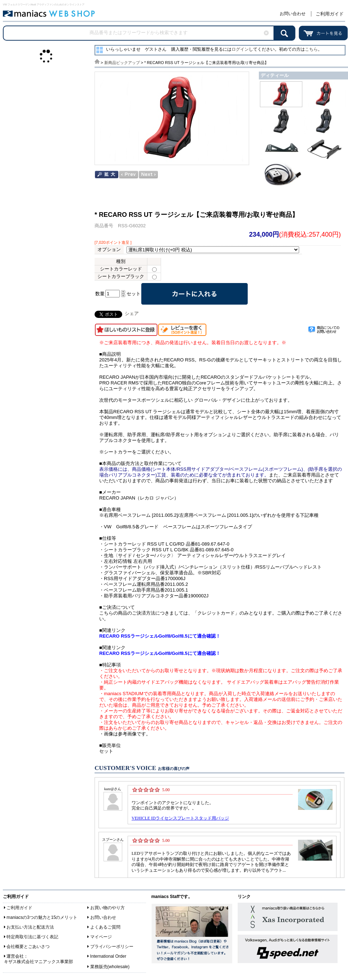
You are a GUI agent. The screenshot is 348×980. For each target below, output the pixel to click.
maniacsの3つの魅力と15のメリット (42, 917)
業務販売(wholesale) (110, 967)
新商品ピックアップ (122, 63)
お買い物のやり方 (107, 908)
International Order (108, 956)
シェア (132, 313)
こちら (311, 49)
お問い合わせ (293, 14)
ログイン (240, 49)
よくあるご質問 (105, 927)
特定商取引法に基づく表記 (32, 937)
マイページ (101, 937)
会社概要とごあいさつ (28, 947)
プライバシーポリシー (112, 947)
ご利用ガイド (330, 14)
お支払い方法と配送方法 (30, 927)
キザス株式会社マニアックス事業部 (38, 962)
